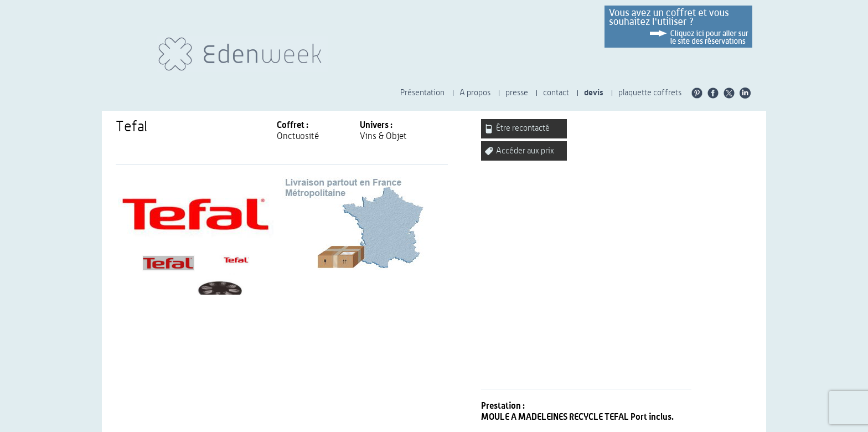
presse (517, 93)
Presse (345, 424)
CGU (305, 424)
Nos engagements (444, 424)
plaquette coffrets (650, 93)
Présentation (422, 93)
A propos (475, 93)
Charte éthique (385, 424)
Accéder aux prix (520, 151)
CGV (323, 424)
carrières (493, 424)
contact (556, 93)
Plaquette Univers (541, 424)
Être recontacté (517, 129)
